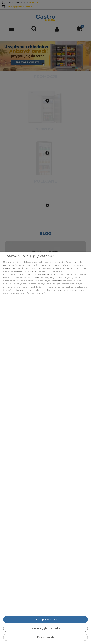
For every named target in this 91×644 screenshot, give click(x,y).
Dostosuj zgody (46, 637)
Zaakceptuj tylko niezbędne (46, 628)
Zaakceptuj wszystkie (45, 619)
